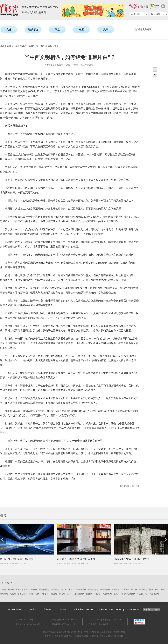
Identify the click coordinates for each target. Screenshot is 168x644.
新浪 (151, 589)
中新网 (72, 589)
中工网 (134, 589)
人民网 (3, 589)
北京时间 (4, 594)
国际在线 (55, 589)
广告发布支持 (143, 609)
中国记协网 (154, 594)
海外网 (89, 594)
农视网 (97, 594)
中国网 (34, 589)
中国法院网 (23, 594)
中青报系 (136, 14)
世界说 (49, 46)
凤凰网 (13, 594)
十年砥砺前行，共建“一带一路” (28, 46)
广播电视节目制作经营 (98, 624)
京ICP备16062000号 (25, 620)
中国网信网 (117, 589)
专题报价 (47, 609)
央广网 (64, 589)
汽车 (106, 30)
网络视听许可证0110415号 (64, 624)
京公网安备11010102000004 (65, 620)
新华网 (11, 589)
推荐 (3, 515)
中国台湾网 (93, 589)
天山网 (54, 594)
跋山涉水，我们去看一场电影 (16, 559)
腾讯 (157, 589)
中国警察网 (107, 594)
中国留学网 (142, 594)
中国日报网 (44, 589)
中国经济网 (105, 589)
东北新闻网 (79, 594)
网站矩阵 (156, 14)
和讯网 (62, 594)
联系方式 (33, 609)
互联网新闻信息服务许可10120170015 (105, 620)
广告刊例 (62, 609)
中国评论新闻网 (128, 594)
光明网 (126, 589)
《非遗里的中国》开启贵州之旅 (131, 559)
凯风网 (117, 594)
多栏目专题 (6, 46)
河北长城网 (34, 594)
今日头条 (45, 594)
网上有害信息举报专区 (83, 609)
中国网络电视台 (23, 589)
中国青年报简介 (15, 609)
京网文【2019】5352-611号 (28, 624)
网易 (163, 589)
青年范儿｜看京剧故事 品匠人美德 (76, 559)
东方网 (70, 594)
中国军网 (143, 589)
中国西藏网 (81, 589)
